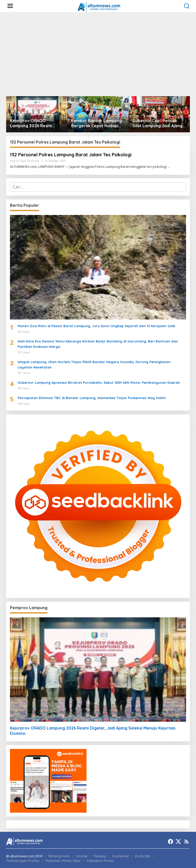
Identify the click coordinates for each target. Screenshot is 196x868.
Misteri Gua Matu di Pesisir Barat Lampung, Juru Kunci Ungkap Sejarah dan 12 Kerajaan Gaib (96, 326)
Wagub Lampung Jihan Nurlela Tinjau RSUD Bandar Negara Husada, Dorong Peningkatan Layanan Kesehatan (94, 365)
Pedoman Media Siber (63, 861)
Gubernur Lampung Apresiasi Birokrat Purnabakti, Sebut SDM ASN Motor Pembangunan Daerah (99, 382)
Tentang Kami (59, 856)
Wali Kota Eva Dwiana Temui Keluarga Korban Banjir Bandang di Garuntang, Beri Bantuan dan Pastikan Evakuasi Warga (98, 344)
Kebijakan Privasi (100, 861)
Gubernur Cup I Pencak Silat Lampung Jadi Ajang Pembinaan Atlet (157, 123)
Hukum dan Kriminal (24, 161)
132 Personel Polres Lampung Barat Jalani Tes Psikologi (72, 155)
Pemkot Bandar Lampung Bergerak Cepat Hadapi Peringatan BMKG (96, 123)
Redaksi (100, 856)
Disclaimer (121, 856)
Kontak (82, 856)
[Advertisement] (98, 54)
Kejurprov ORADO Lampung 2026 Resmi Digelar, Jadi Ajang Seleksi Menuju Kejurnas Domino (36, 123)
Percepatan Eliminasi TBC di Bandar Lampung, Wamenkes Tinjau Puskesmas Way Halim (92, 398)
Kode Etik (143, 856)
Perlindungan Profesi (23, 861)
